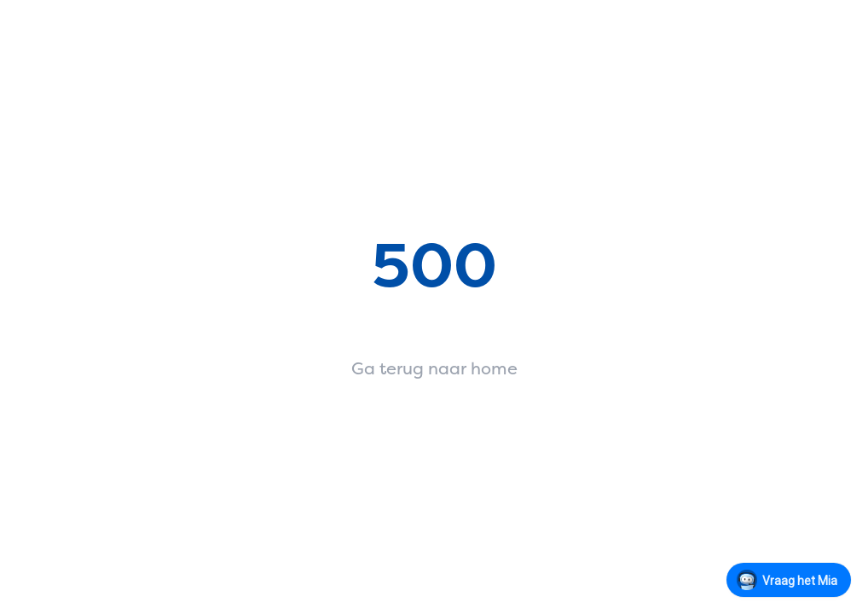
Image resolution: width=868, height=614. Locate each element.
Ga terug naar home (434, 368)
